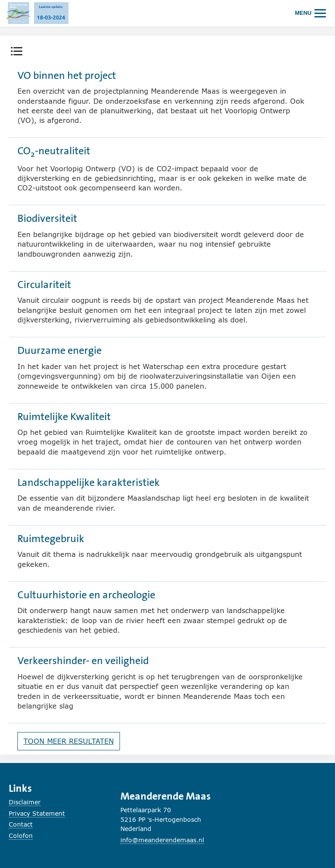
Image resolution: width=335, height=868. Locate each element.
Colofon (21, 836)
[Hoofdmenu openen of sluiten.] (311, 13)
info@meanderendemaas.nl (162, 840)
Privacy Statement (37, 813)
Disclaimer (25, 802)
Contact (21, 824)
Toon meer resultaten (69, 741)
